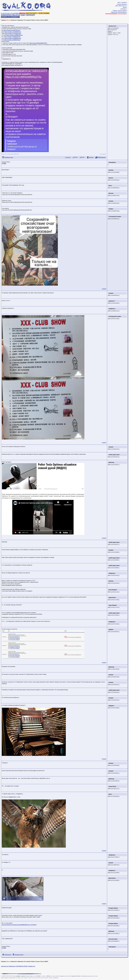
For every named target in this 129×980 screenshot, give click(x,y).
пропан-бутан (112, 786)
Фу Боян (111, 170)
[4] (7, 13)
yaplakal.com (31, 966)
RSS (117, 6)
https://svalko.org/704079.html (13, 32)
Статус (38, 20)
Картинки (20, 20)
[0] (2, 163)
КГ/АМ (83, 157)
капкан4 (111, 863)
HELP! (47, 20)
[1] (2, 13)
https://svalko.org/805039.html (14, 35)
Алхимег (111, 293)
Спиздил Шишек (113, 908)
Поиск (33, 20)
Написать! (14, 20)
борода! (91, 157)
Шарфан (111, 629)
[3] (5, 13)
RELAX (15, 15)
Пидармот (111, 706)
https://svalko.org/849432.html (12, 37)
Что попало (27, 20)
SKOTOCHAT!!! (32, 13)
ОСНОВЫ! (16, 13)
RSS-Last (121, 6)
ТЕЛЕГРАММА (44, 13)
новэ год (4, 154)
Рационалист (112, 597)
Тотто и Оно (115, 35)
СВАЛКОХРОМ (122, 12)
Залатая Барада (122, 4)
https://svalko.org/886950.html (13, 38)
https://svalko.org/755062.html (13, 34)
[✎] (12, 13)
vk (100, 154)
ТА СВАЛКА (22, 13)
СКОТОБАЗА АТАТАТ (22, 966)
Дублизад (111, 462)
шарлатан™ (112, 301)
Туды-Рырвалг (113, 605)
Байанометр (12, 966)
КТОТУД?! (123, 9)
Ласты (8, 20)
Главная (3, 20)
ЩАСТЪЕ (16, 154)
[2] (3, 13)
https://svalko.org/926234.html (12, 40)
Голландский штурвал (115, 216)
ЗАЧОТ (76, 157)
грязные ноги (112, 26)
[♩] (10, 13)
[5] (8, 13)
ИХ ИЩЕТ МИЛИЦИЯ (26, 15)
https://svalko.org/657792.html (12, 30)
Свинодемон (112, 162)
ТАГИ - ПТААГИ (122, 3)
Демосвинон (112, 878)
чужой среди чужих (114, 455)
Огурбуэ (111, 209)
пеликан (111, 201)
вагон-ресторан (113, 939)
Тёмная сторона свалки (119, 11)
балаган (111, 178)
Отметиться (8, 955)
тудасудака (10, 154)
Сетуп (42, 20)
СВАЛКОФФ (114, 12)
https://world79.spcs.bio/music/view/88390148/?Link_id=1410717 (19, 925)
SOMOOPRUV (6, 15)
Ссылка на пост (9, 157)
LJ (125, 6)
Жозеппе (111, 193)
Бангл (110, 186)
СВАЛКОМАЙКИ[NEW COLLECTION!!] (116, 14)
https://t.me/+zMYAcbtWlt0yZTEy (38, 43)
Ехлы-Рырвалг (113, 590)
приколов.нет (5, 966)
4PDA (125, 7)
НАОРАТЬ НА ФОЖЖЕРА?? (10, 17)
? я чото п (68, 157)
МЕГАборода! (102, 157)
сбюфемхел (112, 309)
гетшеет (104, 154)
